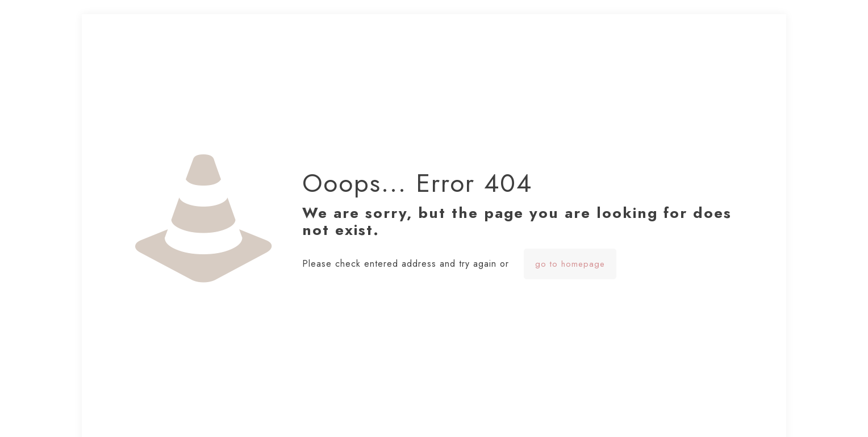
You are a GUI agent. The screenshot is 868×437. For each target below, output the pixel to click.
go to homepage (570, 264)
